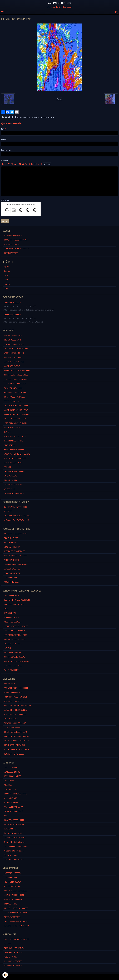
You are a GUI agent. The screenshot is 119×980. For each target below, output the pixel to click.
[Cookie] (5, 975)
